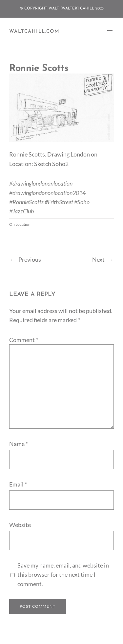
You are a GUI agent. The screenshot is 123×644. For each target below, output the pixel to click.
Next (98, 259)
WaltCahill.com (34, 32)
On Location (20, 224)
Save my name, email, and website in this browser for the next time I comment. (63, 575)
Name (19, 444)
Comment (24, 340)
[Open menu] (110, 32)
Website (20, 525)
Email (18, 484)
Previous (30, 259)
